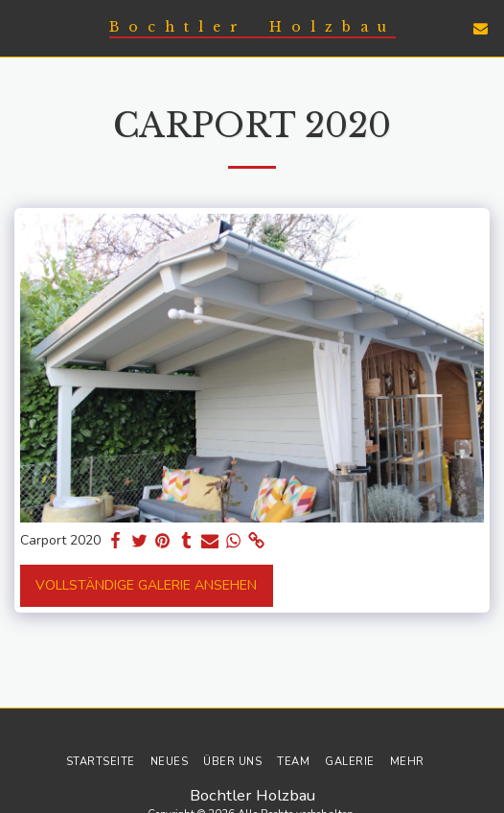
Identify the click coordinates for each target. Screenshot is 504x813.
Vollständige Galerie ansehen (146, 585)
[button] (21, 27)
